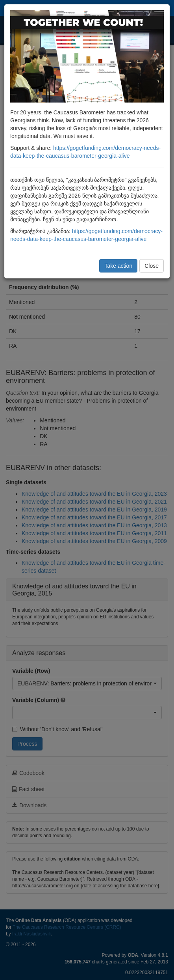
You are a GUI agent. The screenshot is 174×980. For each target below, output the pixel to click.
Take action (118, 266)
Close (152, 266)
